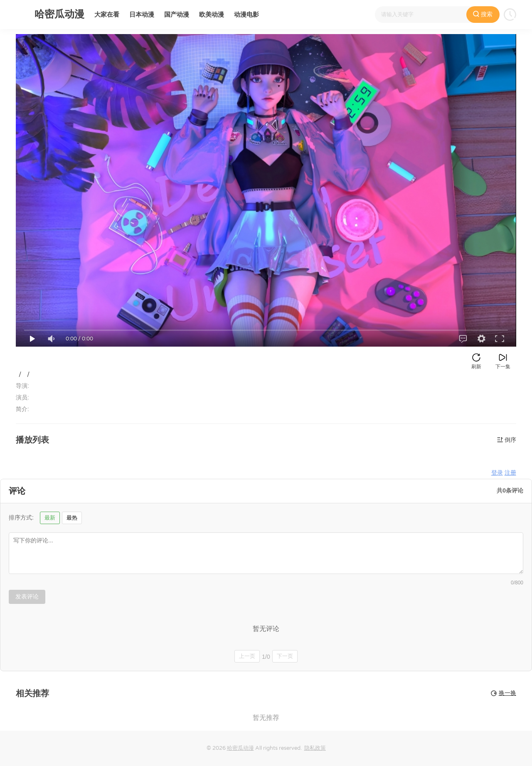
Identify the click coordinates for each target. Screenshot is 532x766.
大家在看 (107, 15)
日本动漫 (142, 15)
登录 (497, 473)
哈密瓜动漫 (240, 748)
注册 (510, 473)
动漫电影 (246, 15)
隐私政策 (315, 748)
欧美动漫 (212, 15)
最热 (72, 518)
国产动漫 (177, 15)
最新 (50, 518)
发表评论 (27, 596)
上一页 (247, 656)
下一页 (285, 656)
